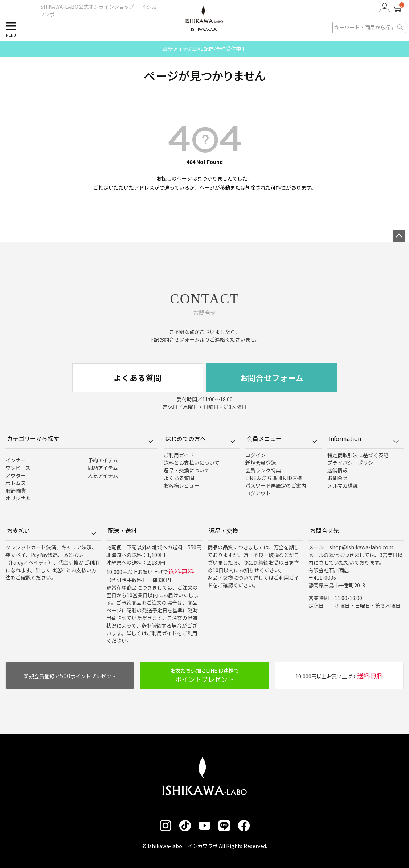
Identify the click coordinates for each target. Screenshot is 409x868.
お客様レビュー (181, 485)
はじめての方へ (200, 438)
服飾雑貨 (16, 491)
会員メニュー (282, 438)
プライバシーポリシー (353, 463)
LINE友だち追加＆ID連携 (274, 478)
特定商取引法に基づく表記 (358, 455)
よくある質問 (138, 377)
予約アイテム (103, 460)
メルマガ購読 (343, 485)
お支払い (51, 530)
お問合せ (338, 478)
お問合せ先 (324, 530)
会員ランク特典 (263, 470)
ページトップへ (399, 236)
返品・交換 (224, 530)
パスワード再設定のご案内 (276, 485)
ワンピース (18, 468)
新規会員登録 (261, 463)
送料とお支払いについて (192, 463)
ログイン (255, 455)
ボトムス (16, 483)
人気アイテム (103, 475)
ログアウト (258, 493)
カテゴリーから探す (80, 438)
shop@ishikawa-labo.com (361, 547)
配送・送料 (122, 530)
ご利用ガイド (179, 455)
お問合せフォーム (272, 377)
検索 (400, 28)
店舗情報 (338, 470)
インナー (16, 460)
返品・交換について (187, 470)
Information (364, 438)
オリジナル (18, 498)
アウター (16, 475)
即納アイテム (103, 468)
